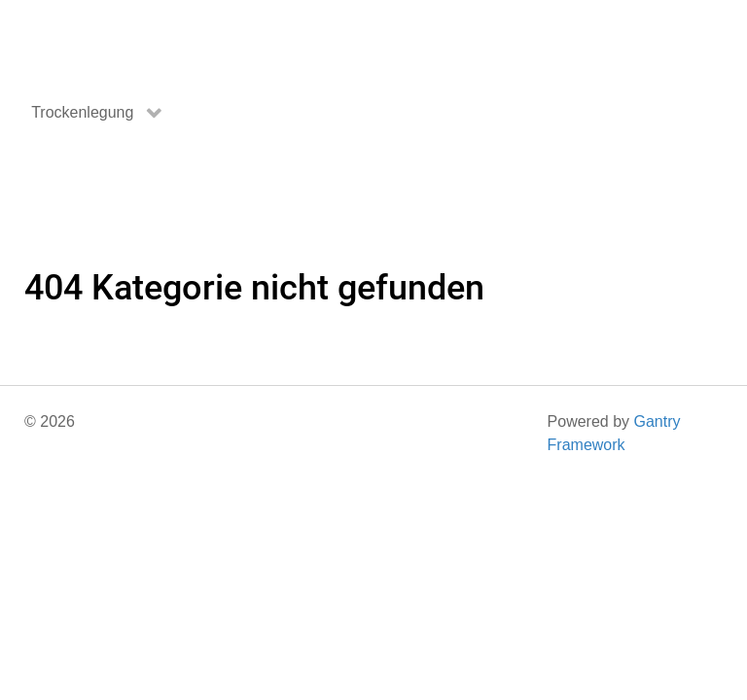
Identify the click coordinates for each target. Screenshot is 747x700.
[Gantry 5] (97, 41)
